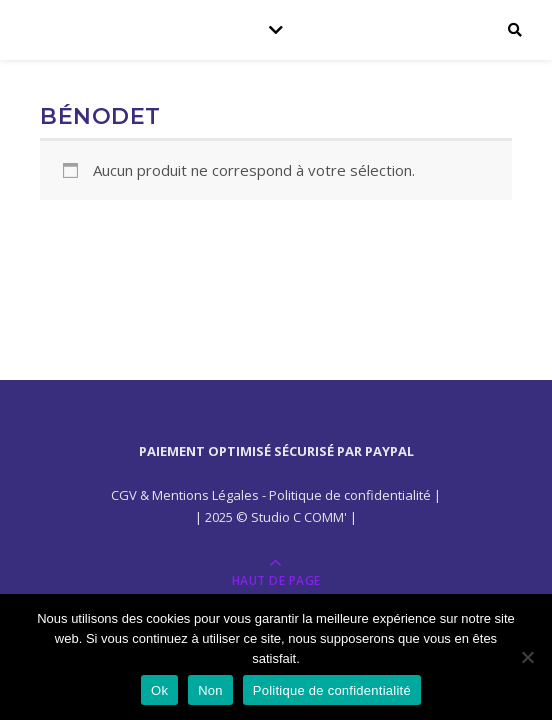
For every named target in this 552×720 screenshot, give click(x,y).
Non (210, 690)
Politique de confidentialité (332, 690)
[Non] (527, 657)
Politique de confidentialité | (355, 495)
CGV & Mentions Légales (185, 495)
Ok (159, 690)
